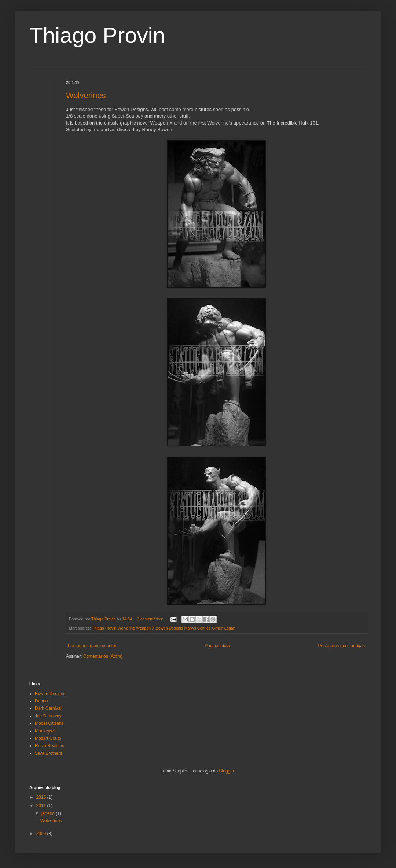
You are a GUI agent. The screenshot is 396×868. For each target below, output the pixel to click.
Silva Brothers (49, 753)
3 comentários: (151, 619)
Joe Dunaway (48, 716)
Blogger (227, 771)
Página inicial (218, 646)
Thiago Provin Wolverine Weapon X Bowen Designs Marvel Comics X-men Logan (164, 628)
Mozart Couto (48, 738)
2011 (42, 806)
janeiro (49, 813)
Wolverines (86, 95)
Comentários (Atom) (103, 656)
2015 (42, 797)
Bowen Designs (50, 694)
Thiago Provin (97, 35)
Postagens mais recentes (93, 646)
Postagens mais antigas (342, 646)
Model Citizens (49, 723)
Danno (41, 701)
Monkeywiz (46, 731)
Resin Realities (49, 746)
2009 (42, 834)
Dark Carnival (48, 708)
